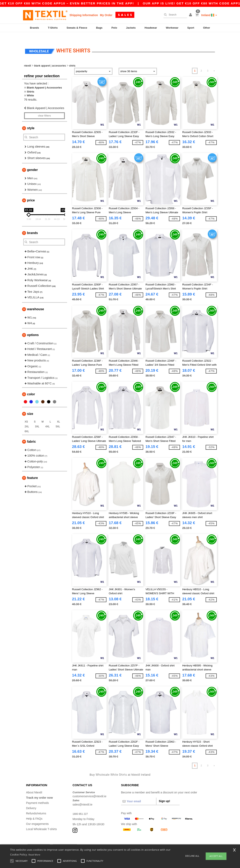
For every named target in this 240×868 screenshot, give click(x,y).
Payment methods (37, 795)
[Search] (174, 15)
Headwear (151, 28)
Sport (191, 28)
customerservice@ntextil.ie (89, 789)
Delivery (31, 800)
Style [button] (31, 120)
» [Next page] (214, 63)
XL (58, 414)
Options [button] (33, 327)
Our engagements (37, 816)
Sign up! (164, 793)
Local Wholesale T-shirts (41, 821)
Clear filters (44, 108)
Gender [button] (32, 162)
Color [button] (31, 386)
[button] (191, 15)
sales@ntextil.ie (82, 797)
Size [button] (30, 406)
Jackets (131, 28)
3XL (37, 419)
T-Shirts (53, 28)
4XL (48, 419)
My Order (106, 15)
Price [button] (31, 193)
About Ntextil (34, 785)
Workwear (172, 28)
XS (26, 414)
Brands (34, 28)
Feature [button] (32, 470)
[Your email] (139, 793)
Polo (114, 28)
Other (207, 28)
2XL (27, 419)
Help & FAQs (34, 811)
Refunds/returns (36, 806)
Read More (34, 855)
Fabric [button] (32, 434)
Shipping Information (84, 15)
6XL (27, 424)
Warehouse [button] (36, 301)
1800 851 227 (81, 806)
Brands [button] (32, 225)
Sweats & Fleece (77, 28)
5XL (58, 419)
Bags (99, 28)
